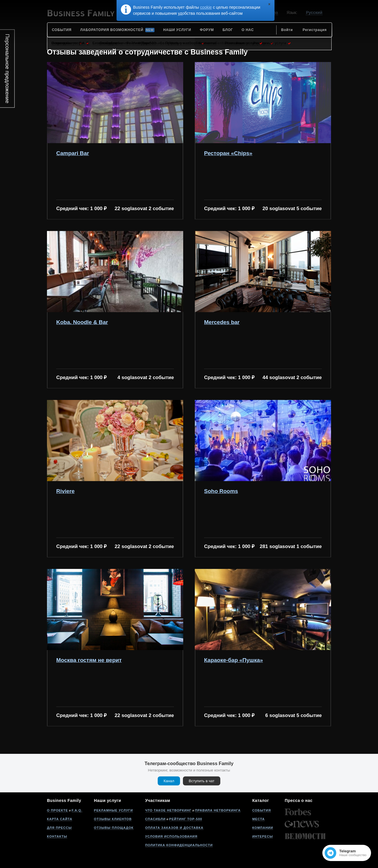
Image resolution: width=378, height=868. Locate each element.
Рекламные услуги (113, 810)
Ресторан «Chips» (228, 153)
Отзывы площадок (114, 828)
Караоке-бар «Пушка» (233, 660)
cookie (206, 7)
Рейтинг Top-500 (186, 819)
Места (258, 819)
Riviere (65, 491)
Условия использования (171, 836)
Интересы (262, 836)
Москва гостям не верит (89, 660)
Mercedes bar (222, 322)
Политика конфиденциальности (179, 845)
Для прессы (59, 828)
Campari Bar (73, 153)
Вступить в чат (202, 781)
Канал (169, 781)
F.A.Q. (77, 810)
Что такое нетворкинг (168, 810)
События (261, 810)
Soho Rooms (221, 491)
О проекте (58, 810)
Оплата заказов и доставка (174, 828)
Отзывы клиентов (113, 819)
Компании (263, 828)
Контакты (57, 836)
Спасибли (156, 819)
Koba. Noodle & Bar (82, 322)
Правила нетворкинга (218, 810)
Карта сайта (60, 819)
